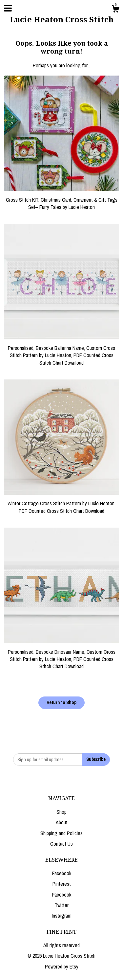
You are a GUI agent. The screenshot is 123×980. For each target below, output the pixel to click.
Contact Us (61, 844)
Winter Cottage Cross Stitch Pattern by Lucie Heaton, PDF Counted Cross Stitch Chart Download (61, 503)
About (62, 822)
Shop (61, 812)
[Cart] (115, 10)
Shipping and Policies (61, 833)
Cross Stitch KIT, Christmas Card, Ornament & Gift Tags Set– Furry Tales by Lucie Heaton (61, 200)
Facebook (62, 873)
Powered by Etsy (62, 967)
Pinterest (62, 884)
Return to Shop (61, 702)
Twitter (62, 905)
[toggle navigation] (8, 8)
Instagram (62, 916)
